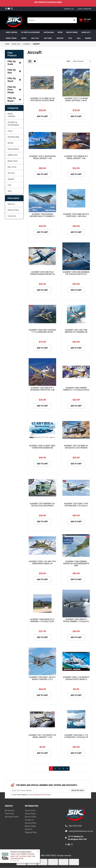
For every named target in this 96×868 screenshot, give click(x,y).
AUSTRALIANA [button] (49, 32)
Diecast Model (13, 149)
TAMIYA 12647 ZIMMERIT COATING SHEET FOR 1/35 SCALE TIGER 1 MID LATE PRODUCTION (23, 856)
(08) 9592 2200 (75, 826)
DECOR (10, 143)
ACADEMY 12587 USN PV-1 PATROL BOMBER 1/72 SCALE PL (76, 620)
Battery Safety (30, 826)
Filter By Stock (14, 80)
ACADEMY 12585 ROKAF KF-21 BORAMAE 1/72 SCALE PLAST (42, 620)
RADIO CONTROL (12, 115)
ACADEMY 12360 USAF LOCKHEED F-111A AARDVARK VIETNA (42, 331)
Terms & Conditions (34, 795)
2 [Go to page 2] (55, 768)
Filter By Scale (14, 63)
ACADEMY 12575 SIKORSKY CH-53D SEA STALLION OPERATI (42, 505)
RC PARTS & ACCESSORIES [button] (30, 32)
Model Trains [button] (11, 38)
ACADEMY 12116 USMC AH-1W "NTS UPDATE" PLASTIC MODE (42, 99)
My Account (9, 810)
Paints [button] (24, 38)
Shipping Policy (31, 832)
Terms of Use (30, 810)
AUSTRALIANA (13, 137)
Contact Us (12, 216)
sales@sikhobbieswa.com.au (81, 831)
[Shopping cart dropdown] (85, 20)
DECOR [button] (60, 32)
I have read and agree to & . (31, 795)
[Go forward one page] (67, 769)
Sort (68, 61)
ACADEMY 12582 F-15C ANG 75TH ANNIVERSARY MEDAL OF (42, 563)
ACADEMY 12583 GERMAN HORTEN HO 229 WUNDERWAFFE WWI (76, 564)
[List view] (35, 61)
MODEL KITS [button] (86, 32)
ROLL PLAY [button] (35, 38)
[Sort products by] (81, 61)
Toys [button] (70, 38)
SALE (79, 38)
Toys (9, 185)
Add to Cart (42, 116)
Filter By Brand (14, 99)
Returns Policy (13, 210)
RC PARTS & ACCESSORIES (13, 124)
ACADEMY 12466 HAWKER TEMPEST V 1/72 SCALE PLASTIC (76, 389)
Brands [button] (88, 38)
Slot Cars (11, 173)
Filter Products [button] (12, 54)
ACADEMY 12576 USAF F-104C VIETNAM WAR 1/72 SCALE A (76, 505)
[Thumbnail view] (30, 61)
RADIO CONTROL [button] (12, 32)
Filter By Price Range (14, 90)
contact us (69, 9)
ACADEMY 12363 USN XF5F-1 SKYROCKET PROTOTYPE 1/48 (42, 389)
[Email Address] (40, 791)
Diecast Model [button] (72, 32)
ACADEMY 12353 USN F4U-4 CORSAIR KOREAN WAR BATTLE (42, 273)
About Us (11, 204)
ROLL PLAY (12, 167)
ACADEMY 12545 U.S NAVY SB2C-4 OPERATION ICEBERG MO (42, 447)
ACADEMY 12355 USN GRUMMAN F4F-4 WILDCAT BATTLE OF (76, 273)
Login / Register (84, 9)
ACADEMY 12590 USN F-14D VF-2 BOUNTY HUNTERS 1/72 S (42, 678)
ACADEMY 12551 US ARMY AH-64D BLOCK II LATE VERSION (76, 447)
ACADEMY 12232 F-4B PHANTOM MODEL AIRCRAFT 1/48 (42, 157)
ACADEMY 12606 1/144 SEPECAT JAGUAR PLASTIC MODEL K (76, 678)
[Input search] (50, 20)
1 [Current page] (51, 768)
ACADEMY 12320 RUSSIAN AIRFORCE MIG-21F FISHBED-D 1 (42, 215)
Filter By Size (14, 71)
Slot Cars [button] (48, 38)
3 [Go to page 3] (59, 768)
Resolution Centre (12, 817)
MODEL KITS (13, 155)
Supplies (11, 179)
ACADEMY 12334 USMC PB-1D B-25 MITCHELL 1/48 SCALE (76, 215)
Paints (10, 131)
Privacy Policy (46, 795)
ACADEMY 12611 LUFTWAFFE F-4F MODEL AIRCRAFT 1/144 (42, 736)
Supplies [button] (60, 38)
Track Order (9, 814)
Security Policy (31, 823)
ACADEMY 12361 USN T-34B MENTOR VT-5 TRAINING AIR (76, 331)
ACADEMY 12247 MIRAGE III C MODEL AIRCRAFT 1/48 (76, 157)
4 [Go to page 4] (63, 768)
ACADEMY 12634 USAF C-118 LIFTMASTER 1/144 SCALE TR (76, 736)
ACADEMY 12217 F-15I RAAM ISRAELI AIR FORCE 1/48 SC (76, 99)
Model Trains (13, 161)
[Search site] (74, 20)
